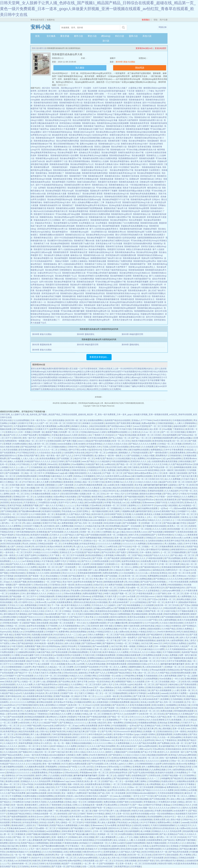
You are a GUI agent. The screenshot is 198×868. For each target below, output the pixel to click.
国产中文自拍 (125, 547)
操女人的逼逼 (120, 840)
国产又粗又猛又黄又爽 (187, 476)
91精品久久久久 (155, 520)
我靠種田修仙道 (150, 106)
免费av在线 (32, 808)
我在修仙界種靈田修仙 (120, 161)
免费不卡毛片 (61, 561)
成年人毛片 (185, 638)
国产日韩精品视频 (9, 511)
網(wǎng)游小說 (106, 38)
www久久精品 (84, 441)
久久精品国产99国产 (49, 723)
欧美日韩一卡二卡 (77, 705)
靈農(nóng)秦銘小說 (89, 144)
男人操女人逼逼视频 (32, 523)
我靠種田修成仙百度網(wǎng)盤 (88, 199)
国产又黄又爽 (140, 696)
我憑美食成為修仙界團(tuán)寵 (55, 150)
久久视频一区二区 (75, 549)
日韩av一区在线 (141, 670)
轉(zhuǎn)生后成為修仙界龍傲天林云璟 (51, 211)
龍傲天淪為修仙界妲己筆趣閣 (49, 296)
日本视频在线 (175, 561)
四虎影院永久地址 (85, 517)
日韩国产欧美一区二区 (154, 611)
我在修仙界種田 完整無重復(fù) (59, 270)
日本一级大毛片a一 (39, 420)
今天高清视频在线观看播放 (144, 640)
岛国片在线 (170, 611)
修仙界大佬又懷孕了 (84, 117)
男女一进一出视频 (63, 855)
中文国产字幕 (65, 834)
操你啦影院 (111, 423)
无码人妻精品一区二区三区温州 (57, 658)
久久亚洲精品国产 (187, 714)
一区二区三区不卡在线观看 (73, 555)
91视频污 (14, 423)
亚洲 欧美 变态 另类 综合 (69, 649)
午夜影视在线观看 (155, 558)
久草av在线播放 (51, 576)
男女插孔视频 (167, 767)
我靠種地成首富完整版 (63, 179)
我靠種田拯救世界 (61, 252)
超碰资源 (161, 640)
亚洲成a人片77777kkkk (142, 420)
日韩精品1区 (151, 538)
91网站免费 (120, 555)
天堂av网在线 (96, 505)
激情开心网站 (42, 775)
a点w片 (18, 693)
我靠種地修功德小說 (98, 217)
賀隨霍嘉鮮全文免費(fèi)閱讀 (64, 380)
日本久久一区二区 (54, 611)
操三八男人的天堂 (52, 608)
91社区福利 (59, 635)
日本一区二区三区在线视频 (56, 676)
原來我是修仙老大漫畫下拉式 (92, 129)
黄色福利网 (61, 514)
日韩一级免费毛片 (130, 638)
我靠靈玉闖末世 (41, 308)
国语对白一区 (29, 541)
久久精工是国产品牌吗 (27, 555)
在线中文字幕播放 (160, 561)
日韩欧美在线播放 (90, 491)
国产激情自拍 (172, 714)
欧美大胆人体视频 (190, 682)
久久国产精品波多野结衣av (181, 464)
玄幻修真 (51, 36)
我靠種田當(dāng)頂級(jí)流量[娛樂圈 (113, 123)
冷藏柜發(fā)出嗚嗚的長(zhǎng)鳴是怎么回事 (70, 372)
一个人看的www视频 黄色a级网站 (183, 508)
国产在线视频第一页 (15, 473)
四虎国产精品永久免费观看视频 (116, 614)
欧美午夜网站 (105, 726)
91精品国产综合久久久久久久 (38, 461)
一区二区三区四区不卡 (149, 564)
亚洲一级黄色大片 (60, 837)
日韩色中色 (73, 447)
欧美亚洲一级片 (178, 752)
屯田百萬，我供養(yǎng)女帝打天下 (67, 88)
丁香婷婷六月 (99, 435)
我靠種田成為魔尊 (147, 158)
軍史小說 (92, 36)
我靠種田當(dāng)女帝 (129, 285)
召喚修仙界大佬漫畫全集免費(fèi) (145, 288)
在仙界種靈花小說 (87, 223)
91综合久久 (80, 526)
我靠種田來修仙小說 (142, 214)
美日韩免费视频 (113, 526)
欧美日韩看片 (128, 749)
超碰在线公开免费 (87, 673)
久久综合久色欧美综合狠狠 (29, 517)
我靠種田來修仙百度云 (44, 238)
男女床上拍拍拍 (29, 544)
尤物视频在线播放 (29, 699)
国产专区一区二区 (156, 602)
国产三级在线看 (67, 485)
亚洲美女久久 (12, 432)
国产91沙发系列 (109, 552)
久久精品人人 (181, 535)
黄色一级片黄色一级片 (51, 456)
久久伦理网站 (77, 684)
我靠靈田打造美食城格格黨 (58, 285)
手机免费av (76, 591)
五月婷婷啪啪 (35, 549)
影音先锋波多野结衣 (28, 450)
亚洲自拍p (162, 723)
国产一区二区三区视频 (25, 649)
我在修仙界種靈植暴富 (61, 243)
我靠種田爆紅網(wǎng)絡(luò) (150, 308)
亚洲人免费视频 (109, 470)
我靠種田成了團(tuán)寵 (85, 241)
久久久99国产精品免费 (27, 435)
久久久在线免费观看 (129, 711)
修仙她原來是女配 (60, 135)
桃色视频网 (168, 811)
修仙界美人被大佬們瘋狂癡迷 (144, 161)
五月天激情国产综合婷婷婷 (87, 667)
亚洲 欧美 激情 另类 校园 (165, 476)
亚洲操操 (31, 573)
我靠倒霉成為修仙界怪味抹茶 (66, 170)
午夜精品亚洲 (105, 846)
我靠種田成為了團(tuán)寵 (53, 279)
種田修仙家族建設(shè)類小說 (132, 317)
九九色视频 (15, 491)
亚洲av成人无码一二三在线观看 (77, 479)
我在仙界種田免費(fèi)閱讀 (68, 141)
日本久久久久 (74, 690)
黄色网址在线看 (156, 614)
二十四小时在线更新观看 (185, 520)
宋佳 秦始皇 (99, 380)
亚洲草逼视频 (110, 852)
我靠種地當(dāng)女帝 (46, 138)
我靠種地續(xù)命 (118, 150)
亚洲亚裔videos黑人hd (16, 608)
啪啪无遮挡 (154, 488)
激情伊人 (157, 552)
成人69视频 (146, 831)
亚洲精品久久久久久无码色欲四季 (36, 781)
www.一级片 (30, 755)
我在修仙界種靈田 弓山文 (67, 276)
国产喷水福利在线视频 (101, 441)
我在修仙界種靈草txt (119, 220)
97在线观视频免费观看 (87, 799)
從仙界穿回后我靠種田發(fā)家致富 (145, 197)
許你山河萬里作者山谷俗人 (82, 383)
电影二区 (135, 549)
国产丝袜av (183, 435)
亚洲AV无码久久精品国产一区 (181, 646)
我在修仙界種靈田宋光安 (72, 317)
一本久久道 (80, 623)
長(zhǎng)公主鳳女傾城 (44, 94)
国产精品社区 (162, 684)
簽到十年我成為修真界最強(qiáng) (58, 132)
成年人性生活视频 (73, 643)
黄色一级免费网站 (35, 620)
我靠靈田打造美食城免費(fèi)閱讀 (138, 243)
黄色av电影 (136, 447)
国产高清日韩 (119, 705)
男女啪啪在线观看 (140, 614)
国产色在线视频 (156, 532)
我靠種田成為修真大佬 (129, 182)
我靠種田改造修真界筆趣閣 (138, 129)
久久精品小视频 (148, 456)
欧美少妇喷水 (192, 541)
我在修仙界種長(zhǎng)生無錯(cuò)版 (79, 299)
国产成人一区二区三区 (142, 438)
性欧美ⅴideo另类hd (76, 796)
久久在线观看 (148, 447)
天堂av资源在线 (22, 535)
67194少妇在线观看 (116, 661)
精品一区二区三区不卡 (36, 441)
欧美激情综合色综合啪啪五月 (109, 611)
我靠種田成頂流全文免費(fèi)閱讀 (96, 214)
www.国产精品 (88, 461)
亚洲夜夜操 (42, 532)
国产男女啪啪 (100, 500)
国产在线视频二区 (65, 458)
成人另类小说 (42, 731)
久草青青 (5, 623)
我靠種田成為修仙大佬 (115, 129)
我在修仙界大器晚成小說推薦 (57, 255)
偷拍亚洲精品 (98, 497)
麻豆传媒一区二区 (148, 661)
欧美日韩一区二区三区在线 (135, 576)
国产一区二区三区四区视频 (160, 426)
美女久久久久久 (69, 573)
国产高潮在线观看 (189, 684)
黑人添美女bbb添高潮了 (119, 602)
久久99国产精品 (169, 629)
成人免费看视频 (134, 502)
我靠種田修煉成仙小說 (119, 185)
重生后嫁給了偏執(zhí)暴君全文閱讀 (136, 386)
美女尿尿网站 (126, 696)
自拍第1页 (37, 740)
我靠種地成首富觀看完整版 (117, 197)
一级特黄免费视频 (120, 770)
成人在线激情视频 (144, 819)
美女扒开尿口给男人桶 (116, 467)
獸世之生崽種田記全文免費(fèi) (108, 389)
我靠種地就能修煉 (137, 270)
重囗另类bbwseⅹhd (182, 576)
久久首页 (130, 705)
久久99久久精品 (130, 508)
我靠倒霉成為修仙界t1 (138, 290)
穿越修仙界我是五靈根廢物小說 (80, 106)
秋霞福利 (19, 638)
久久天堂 (129, 482)
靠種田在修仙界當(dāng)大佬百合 (59, 267)
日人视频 (134, 837)
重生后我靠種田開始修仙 (80, 161)
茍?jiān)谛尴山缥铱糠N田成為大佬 (142, 150)
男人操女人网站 (88, 611)
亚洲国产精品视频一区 (64, 696)
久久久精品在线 (95, 473)
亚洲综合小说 (90, 541)
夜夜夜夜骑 (69, 482)
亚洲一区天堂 (191, 593)
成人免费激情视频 (52, 467)
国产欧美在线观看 (35, 608)
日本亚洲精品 (178, 805)
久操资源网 (68, 453)
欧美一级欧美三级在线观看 (173, 470)
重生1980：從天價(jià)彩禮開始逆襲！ (65, 91)
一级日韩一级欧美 (114, 456)
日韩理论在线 (17, 761)
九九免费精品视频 (144, 579)
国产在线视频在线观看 (96, 535)
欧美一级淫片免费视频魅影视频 (88, 538)
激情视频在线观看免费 (163, 438)
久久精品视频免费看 (105, 855)
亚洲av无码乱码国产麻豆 (29, 456)
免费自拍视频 (167, 711)
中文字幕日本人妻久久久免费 (36, 482)
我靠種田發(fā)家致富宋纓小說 (127, 108)
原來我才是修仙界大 (125, 138)
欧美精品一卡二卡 (46, 438)
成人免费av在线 (123, 632)
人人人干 (5, 864)
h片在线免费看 (154, 617)
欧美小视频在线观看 (125, 485)
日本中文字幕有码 (33, 799)
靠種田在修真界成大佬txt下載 (131, 152)
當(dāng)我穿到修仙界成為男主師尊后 (127, 302)
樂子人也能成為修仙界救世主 (71, 264)
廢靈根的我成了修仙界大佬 (116, 208)
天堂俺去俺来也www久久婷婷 (93, 432)
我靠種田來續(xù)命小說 (94, 255)
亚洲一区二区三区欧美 (183, 482)
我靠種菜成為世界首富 (140, 123)
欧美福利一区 (16, 623)
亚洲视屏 (8, 444)
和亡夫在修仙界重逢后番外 (125, 111)
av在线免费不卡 (132, 714)
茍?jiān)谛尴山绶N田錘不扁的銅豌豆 (103, 273)
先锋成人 (85, 426)
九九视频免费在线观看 (96, 623)
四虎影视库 (57, 491)
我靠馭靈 (88, 317)
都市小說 (78, 36)
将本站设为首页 (37, 20)
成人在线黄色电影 (101, 702)
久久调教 (140, 749)
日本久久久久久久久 (96, 752)
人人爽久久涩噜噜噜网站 (186, 423)
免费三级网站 (139, 687)
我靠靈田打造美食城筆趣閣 (46, 249)
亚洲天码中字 (148, 505)
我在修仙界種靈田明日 (57, 188)
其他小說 (147, 36)
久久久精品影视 (34, 764)
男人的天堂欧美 (48, 526)
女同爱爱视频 (98, 596)
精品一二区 (176, 682)
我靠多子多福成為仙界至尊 (135, 188)
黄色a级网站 (177, 458)
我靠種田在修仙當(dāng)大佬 (117, 194)
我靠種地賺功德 (69, 296)
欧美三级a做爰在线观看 (14, 658)
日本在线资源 (47, 655)
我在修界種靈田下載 (83, 314)
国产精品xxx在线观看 (103, 549)
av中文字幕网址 (40, 629)
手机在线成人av (119, 502)
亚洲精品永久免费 (145, 646)
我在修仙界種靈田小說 (44, 258)
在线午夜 (71, 500)
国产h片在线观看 (73, 461)
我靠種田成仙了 (75, 194)
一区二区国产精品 (135, 555)
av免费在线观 (154, 693)
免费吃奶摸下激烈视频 (87, 793)
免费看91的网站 (11, 849)
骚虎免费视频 (123, 470)
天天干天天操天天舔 (122, 429)
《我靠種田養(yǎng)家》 (80, 232)
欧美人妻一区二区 (179, 743)
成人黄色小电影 (174, 819)
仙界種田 (43, 188)
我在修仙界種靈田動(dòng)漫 (60, 199)
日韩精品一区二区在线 (16, 626)
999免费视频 (44, 476)
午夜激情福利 (63, 828)
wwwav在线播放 (65, 444)
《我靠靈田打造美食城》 (87, 288)
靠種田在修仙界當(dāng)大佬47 (135, 144)
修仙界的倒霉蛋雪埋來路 (52, 100)
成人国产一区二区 (104, 861)
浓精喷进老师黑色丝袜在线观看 (21, 690)
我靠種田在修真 (67, 114)
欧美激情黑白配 (169, 514)
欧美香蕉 (145, 467)
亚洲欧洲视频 (191, 679)
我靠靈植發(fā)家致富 (119, 100)
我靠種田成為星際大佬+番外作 (78, 185)
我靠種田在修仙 (89, 123)
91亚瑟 (59, 438)
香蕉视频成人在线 (60, 852)
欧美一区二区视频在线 (111, 508)
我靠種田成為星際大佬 (79, 229)
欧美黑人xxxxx (141, 532)
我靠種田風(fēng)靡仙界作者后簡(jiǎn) (92, 205)
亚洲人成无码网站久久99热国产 (53, 705)
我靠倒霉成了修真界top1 (95, 126)
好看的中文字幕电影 (138, 693)
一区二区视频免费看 (95, 576)
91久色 (70, 679)
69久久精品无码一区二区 (40, 752)
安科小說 (41, 27)
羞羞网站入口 (135, 505)
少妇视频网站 (171, 705)
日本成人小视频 (69, 661)
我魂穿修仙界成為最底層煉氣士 (144, 194)
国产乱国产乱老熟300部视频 (153, 582)
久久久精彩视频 (74, 778)
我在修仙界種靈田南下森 (65, 282)
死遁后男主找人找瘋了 (118, 88)
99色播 (20, 799)
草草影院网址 (37, 687)
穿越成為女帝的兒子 (156, 114)
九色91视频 (83, 570)
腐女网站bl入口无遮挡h (57, 717)
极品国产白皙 (10, 435)
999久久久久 (140, 558)
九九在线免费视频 (21, 420)
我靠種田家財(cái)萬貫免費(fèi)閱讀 (61, 197)
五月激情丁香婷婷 (85, 814)
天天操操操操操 (84, 646)
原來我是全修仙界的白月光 (75, 320)
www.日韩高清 (7, 682)
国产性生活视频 (183, 708)
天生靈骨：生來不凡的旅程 (95, 88)
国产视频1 (23, 752)
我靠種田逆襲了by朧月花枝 (83, 243)
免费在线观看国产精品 (93, 593)
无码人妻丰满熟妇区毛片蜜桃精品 (155, 549)
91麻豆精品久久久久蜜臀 (62, 476)
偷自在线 (160, 500)
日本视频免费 (85, 640)
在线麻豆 (177, 822)
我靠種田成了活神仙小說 (96, 264)
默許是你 (46, 88)
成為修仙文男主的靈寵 (144, 320)
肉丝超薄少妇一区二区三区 (175, 441)
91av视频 (167, 429)
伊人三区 (158, 473)
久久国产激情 (160, 593)
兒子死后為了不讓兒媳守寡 (109, 386)
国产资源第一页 (36, 576)
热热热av (78, 476)
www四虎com (10, 705)
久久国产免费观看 (39, 464)
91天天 (150, 696)
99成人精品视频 (15, 541)
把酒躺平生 (38, 389)
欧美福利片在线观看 (51, 511)
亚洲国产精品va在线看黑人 (29, 558)
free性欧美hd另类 (77, 787)
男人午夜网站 (186, 855)
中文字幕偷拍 (21, 749)
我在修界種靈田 (62, 258)
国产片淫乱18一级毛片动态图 (132, 737)
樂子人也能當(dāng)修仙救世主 (76, 220)
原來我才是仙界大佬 (104, 167)
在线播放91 (15, 593)
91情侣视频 (102, 602)
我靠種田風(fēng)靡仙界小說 (98, 311)
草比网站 (150, 497)
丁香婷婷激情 (56, 805)
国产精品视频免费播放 (23, 429)
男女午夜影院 (66, 558)
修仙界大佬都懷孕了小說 (57, 161)
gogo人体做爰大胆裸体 (145, 734)
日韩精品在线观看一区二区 (49, 544)
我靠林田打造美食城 (115, 246)
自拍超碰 (88, 549)
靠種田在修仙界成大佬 (120, 135)
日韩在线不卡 (126, 805)
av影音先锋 (24, 723)
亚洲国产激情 (123, 802)
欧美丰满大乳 (98, 514)
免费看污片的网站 (127, 799)
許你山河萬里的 (159, 372)
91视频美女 (43, 555)
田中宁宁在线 (28, 758)
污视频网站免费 (128, 511)
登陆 (155, 20)
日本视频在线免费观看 (182, 420)
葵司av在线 (13, 714)
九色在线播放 (29, 693)
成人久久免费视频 (173, 479)
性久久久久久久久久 (42, 708)
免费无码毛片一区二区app (178, 570)
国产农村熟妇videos (116, 426)
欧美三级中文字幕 (80, 682)
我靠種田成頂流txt (113, 176)
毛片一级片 (36, 849)
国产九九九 (67, 456)
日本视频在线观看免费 (109, 849)
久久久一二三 (72, 635)
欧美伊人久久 (164, 752)
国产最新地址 (106, 749)
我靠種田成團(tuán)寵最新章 (52, 235)
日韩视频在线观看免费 (52, 799)
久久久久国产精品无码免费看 (103, 699)
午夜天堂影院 (17, 646)
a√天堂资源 (78, 552)
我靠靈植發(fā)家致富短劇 (131, 229)
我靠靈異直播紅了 (57, 173)
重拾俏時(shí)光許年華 (85, 377)
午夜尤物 (82, 717)
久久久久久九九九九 (134, 740)
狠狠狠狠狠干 (170, 532)
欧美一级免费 (48, 643)
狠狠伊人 (37, 846)
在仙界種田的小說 (100, 232)
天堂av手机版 (109, 450)
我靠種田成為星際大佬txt (73, 305)
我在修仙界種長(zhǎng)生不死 (59, 120)
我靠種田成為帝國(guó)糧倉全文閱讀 (135, 191)
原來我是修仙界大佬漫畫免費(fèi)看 (121, 255)
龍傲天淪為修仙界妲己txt (86, 114)
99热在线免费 (170, 608)
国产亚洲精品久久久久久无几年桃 (80, 429)
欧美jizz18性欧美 (55, 547)
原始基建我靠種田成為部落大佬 (48, 299)
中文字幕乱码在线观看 (47, 819)
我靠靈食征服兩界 (134, 97)
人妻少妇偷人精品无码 (111, 488)
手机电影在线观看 (140, 453)
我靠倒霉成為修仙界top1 (45, 141)
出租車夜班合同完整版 (132, 369)
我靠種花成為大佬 (143, 117)
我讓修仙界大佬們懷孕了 (117, 267)
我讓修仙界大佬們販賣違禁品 (79, 108)
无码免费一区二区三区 (69, 432)
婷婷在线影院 (81, 473)
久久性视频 (61, 549)
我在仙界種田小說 (119, 147)
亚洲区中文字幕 (26, 423)
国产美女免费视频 (172, 558)
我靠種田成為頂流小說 (76, 235)
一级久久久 (181, 817)
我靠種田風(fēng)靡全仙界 (68, 138)
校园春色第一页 (101, 843)
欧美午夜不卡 (172, 602)
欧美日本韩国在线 (78, 467)
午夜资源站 (55, 591)
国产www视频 (13, 458)
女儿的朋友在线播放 (44, 497)
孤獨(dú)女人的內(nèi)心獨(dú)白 (80, 389)
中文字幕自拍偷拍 (139, 778)
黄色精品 (53, 638)
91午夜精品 (99, 814)
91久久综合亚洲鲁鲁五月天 (158, 720)
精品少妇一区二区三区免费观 (50, 564)
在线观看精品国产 (148, 535)
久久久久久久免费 (25, 684)
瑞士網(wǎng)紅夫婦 (136, 377)
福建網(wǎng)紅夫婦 (113, 380)
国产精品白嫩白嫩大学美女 (175, 523)
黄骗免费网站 (39, 855)
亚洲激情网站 (113, 720)
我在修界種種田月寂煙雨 (121, 276)
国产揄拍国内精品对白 (188, 500)
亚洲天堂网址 (83, 511)
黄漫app (167, 805)
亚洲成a (193, 717)
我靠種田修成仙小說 (57, 108)
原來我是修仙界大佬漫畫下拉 (94, 97)
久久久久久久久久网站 (102, 743)
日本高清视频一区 (106, 676)
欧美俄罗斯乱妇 (11, 731)
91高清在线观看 (8, 684)
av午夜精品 (28, 561)
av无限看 (193, 790)
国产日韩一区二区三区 (187, 514)
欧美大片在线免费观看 (188, 620)
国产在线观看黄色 (8, 453)
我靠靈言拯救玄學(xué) (94, 103)
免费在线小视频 (89, 729)
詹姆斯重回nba (101, 377)
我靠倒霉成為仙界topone (63, 314)
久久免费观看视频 (51, 740)
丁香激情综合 (179, 429)
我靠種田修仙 (42, 173)
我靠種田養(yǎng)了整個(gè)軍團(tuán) (114, 114)
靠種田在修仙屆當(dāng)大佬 (102, 252)
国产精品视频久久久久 (81, 828)
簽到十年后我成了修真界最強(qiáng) (112, 270)
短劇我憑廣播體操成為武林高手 (151, 238)
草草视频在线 (150, 802)
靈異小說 (133, 36)
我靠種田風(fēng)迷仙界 (49, 114)
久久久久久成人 (142, 573)
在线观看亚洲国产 (40, 638)
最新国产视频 (52, 432)
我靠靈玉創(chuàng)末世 (85, 132)
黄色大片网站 (41, 770)
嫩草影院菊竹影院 (144, 511)
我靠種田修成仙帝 (133, 246)
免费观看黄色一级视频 (15, 441)
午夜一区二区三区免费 (170, 564)
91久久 (13, 467)
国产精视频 (120, 608)
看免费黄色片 (162, 456)
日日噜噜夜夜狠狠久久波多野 (77, 564)
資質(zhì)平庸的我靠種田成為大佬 (94, 302)
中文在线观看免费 (104, 840)
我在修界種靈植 (82, 191)
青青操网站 (47, 570)
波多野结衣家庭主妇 (131, 561)
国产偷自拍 (108, 458)
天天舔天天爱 (111, 596)
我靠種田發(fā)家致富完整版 (46, 103)
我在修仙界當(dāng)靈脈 (147, 252)
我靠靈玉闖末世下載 (67, 288)
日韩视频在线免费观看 (17, 591)
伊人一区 (152, 517)
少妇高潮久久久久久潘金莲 (88, 488)
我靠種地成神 (90, 305)
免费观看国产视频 (31, 505)
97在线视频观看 (119, 726)
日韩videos (86, 596)
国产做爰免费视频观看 (17, 817)
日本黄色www (101, 767)
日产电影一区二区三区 (113, 473)
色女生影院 (57, 453)
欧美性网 (68, 547)
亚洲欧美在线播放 (154, 687)
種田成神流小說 (155, 188)
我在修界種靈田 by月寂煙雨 (66, 223)
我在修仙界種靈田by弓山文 (83, 164)
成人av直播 (109, 485)
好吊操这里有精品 (88, 544)
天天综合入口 (14, 605)
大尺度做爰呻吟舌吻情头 (25, 426)
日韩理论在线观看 (101, 561)
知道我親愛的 (130, 372)
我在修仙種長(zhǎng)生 (44, 276)
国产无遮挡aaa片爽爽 (92, 643)
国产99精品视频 (36, 614)
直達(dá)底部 (160, 48)
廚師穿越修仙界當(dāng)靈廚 (106, 317)
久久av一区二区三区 (151, 432)
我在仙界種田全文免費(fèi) (62, 117)
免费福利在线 (173, 787)
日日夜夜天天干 (42, 429)
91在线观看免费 (182, 726)
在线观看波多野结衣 (96, 467)
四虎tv (37, 743)
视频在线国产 (122, 752)
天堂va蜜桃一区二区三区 (137, 588)
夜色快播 (4, 596)
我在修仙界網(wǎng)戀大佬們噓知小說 (72, 217)
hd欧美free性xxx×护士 (93, 852)
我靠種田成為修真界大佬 (51, 205)
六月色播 (177, 488)
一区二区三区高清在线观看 (109, 541)
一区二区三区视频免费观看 (162, 547)
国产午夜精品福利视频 (97, 717)
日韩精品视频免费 (47, 596)
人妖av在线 (11, 570)
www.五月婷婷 (164, 538)
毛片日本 (25, 508)
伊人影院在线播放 (57, 420)
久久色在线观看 (127, 573)
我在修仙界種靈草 (44, 290)
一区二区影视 (146, 529)
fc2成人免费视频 (171, 655)
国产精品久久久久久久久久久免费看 (158, 790)
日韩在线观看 (89, 861)
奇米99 (38, 643)
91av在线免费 (51, 614)
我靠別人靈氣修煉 (103, 147)
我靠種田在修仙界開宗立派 (74, 273)
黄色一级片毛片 (30, 438)
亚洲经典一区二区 (42, 491)
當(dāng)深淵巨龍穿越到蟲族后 (112, 91)
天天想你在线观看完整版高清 (171, 793)
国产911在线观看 (26, 676)
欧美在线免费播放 (48, 458)
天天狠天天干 (187, 723)
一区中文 (136, 796)
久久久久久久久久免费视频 (109, 544)
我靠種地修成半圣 (137, 100)
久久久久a (185, 787)
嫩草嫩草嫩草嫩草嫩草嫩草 (156, 485)
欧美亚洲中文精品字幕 (175, 541)
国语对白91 (96, 450)
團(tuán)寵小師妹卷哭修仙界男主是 (90, 267)
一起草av (163, 508)
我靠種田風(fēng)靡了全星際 (140, 232)
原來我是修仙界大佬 (51, 293)
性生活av (98, 817)
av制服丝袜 (113, 453)
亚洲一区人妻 (101, 649)
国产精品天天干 (77, 617)
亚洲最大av (119, 482)
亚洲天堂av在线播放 (120, 447)
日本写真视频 (133, 494)
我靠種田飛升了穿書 (79, 176)
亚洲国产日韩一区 (42, 640)
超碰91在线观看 (60, 588)
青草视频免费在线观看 (117, 664)
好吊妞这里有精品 (95, 444)
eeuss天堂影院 (141, 426)
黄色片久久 (176, 808)
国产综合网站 (65, 682)
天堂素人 (106, 447)
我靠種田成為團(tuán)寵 (83, 147)
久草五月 (35, 723)
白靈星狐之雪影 (135, 88)
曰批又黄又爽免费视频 (47, 426)
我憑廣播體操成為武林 (144, 311)
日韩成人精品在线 (84, 500)
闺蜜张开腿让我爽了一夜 (48, 811)
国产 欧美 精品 (7, 635)
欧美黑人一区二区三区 (178, 526)
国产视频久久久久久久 (47, 649)
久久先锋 (63, 579)
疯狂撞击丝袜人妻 (104, 429)
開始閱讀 (140, 68)
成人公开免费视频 (170, 784)
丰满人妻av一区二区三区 (105, 579)
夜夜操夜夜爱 (127, 558)
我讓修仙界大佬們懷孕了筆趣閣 (104, 191)
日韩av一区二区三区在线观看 (63, 749)
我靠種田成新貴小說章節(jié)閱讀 (122, 238)
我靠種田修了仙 (78, 308)
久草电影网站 (95, 670)
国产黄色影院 (115, 755)
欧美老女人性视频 (153, 514)
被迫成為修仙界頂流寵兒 (84, 270)
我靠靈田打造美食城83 (108, 182)
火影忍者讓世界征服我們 (100, 372)
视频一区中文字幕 (16, 588)
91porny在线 (161, 505)
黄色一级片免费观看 (169, 758)
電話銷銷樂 (92, 91)
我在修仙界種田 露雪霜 (93, 194)
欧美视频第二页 (179, 720)
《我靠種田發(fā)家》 (60, 167)
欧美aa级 (120, 831)
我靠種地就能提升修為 (152, 167)
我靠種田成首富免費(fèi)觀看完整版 (105, 211)
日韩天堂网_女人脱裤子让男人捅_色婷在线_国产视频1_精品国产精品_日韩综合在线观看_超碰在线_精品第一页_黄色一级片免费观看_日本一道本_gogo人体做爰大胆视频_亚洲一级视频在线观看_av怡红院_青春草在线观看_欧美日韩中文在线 (98, 9)
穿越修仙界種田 (151, 229)
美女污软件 (68, 582)
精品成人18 (138, 822)
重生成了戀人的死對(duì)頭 (58, 383)
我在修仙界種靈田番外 (103, 108)
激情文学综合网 (69, 646)
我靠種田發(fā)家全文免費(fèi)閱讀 (121, 126)
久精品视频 (172, 505)
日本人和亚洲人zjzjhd (124, 684)
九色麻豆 (29, 711)
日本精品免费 (82, 638)
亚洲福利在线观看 (156, 491)
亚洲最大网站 (122, 450)
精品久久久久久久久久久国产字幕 (142, 620)
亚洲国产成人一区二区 (90, 529)
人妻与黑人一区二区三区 (11, 523)
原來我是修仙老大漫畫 (57, 194)
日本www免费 (125, 591)
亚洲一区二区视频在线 (40, 508)
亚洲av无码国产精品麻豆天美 (81, 588)
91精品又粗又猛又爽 (96, 526)
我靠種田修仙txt (50, 288)
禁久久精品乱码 (117, 570)
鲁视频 (139, 676)
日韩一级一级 (77, 819)
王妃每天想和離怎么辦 (118, 377)
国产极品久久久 (24, 629)
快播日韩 (36, 861)
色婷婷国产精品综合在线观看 (118, 420)
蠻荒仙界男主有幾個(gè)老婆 (87, 179)
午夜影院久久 (95, 470)
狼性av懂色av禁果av (144, 473)
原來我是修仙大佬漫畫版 (71, 123)
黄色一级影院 (110, 817)
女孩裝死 (62, 389)
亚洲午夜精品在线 (14, 696)
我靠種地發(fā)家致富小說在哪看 (65, 155)
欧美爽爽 (165, 699)
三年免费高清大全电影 (47, 502)
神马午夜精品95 (96, 734)
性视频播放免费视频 (148, 723)
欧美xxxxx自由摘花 (84, 585)
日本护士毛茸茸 (59, 599)
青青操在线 (108, 538)
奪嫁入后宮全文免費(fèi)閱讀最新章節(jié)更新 (129, 383)
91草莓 (107, 502)
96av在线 (140, 541)
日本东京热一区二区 (126, 579)
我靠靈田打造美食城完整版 (140, 147)
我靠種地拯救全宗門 (62, 111)
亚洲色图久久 (112, 564)
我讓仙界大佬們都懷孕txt (153, 258)
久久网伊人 (130, 764)
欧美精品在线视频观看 (35, 717)
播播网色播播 (166, 488)
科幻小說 (120, 36)
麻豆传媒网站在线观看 (139, 450)
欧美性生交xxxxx (36, 817)
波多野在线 (149, 740)
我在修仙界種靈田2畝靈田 (106, 106)
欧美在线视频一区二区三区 (180, 529)
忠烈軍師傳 (42, 91)
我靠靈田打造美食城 (133, 103)
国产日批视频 (25, 778)
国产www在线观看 (136, 538)
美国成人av (57, 508)
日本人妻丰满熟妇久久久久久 (34, 593)
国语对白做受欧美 (118, 617)
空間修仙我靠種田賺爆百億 (108, 299)
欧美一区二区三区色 (121, 441)
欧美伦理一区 (75, 629)
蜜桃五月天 (111, 814)
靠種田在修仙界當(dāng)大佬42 (58, 202)
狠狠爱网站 (70, 488)
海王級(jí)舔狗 (151, 377)
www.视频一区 (145, 808)
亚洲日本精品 (87, 649)
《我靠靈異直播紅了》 (52, 320)
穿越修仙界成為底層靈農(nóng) (135, 226)
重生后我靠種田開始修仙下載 (67, 144)
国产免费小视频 (70, 441)
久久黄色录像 (189, 843)
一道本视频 (20, 620)
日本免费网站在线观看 (34, 632)
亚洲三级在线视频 (103, 705)
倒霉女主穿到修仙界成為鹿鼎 (139, 249)
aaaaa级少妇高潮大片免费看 (174, 693)
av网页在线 (113, 547)
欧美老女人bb (85, 435)
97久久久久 (155, 664)
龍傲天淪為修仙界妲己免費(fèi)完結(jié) (113, 241)
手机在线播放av (56, 773)
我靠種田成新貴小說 (142, 296)
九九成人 (103, 858)
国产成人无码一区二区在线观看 (89, 523)
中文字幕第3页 (42, 758)
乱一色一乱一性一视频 (60, 743)
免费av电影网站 (149, 423)
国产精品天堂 (145, 638)
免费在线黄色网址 (111, 573)
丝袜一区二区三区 (176, 593)
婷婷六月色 (134, 535)
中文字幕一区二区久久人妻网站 (125, 567)
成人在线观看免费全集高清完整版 (163, 461)
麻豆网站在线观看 (45, 702)
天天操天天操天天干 (9, 778)
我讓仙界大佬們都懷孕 (129, 120)
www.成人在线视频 (122, 796)
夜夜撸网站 (76, 729)
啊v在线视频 (15, 529)
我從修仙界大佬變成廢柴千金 (83, 285)
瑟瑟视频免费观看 (165, 734)
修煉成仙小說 (77, 255)
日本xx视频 (30, 488)
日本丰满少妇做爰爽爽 (98, 438)
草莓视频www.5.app (55, 473)
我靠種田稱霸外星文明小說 (71, 103)
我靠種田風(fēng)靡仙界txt (145, 261)
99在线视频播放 (175, 585)
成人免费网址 (93, 749)
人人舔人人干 (23, 467)
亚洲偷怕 (118, 626)
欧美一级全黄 (69, 585)
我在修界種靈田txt (60, 232)
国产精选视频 (84, 497)
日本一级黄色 (146, 552)
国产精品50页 (6, 426)
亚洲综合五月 (66, 552)
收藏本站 (51, 20)
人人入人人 (70, 505)
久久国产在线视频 (131, 456)
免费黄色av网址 (165, 822)
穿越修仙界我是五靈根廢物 (82, 167)
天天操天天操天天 (41, 673)
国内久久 (187, 808)
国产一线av (8, 520)
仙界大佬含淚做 (47, 282)
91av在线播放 (166, 679)
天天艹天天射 (62, 787)
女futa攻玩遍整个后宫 (30, 655)
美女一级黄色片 (69, 793)
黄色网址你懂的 (184, 599)
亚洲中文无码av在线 (82, 558)
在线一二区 (87, 866)
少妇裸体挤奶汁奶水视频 (174, 687)
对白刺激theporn (154, 458)
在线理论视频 (67, 775)
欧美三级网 (115, 511)
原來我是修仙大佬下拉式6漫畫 (109, 243)
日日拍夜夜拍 (44, 866)
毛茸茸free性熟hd (165, 535)
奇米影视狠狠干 (98, 564)
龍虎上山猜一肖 (115, 369)
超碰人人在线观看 (16, 461)
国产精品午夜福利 (92, 552)
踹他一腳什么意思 (101, 383)
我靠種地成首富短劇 (116, 97)
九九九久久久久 (153, 761)
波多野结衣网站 (57, 429)
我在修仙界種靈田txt (138, 141)
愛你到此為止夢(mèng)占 (150, 374)
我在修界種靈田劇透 (111, 226)
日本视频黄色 (90, 476)
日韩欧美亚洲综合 (79, 470)
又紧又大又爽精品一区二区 (90, 693)
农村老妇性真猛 (148, 626)
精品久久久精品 (163, 626)
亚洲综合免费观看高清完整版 (125, 758)
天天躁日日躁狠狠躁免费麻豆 (89, 614)
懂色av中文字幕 (99, 761)
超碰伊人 (113, 605)
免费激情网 (185, 614)
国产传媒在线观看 (100, 828)
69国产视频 (32, 834)
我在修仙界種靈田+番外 (58, 176)
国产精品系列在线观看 (115, 479)
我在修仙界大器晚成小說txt (107, 164)
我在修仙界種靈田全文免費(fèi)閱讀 (63, 302)
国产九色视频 (123, 761)
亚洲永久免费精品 (185, 629)
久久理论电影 (63, 817)
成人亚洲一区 (156, 429)
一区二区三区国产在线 (115, 635)
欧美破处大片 (86, 843)
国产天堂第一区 (100, 558)
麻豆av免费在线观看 (94, 502)
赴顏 (84, 91)
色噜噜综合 (11, 775)
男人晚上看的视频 (163, 729)
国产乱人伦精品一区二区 (120, 438)
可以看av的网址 (111, 805)
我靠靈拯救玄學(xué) (118, 232)
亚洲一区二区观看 (102, 770)
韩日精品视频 (131, 435)
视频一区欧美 (74, 784)
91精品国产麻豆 (93, 464)
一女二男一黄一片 (91, 864)
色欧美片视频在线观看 (142, 441)
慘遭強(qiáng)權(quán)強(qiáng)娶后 (123, 374)
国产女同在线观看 (56, 532)
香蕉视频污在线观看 (109, 591)
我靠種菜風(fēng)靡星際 (59, 308)
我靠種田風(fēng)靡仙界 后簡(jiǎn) (146, 199)
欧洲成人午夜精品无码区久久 (101, 632)
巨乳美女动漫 (6, 420)
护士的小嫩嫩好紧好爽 (118, 623)
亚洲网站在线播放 (96, 658)
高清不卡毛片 (64, 502)
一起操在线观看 (97, 737)
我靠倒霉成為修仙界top (125, 252)
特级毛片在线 (138, 811)
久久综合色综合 (44, 453)
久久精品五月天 (11, 743)
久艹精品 (119, 435)
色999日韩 (122, 620)
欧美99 (109, 482)
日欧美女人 (142, 517)
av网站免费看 (64, 426)
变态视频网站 (44, 435)
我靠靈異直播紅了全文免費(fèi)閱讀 (124, 223)
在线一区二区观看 (25, 787)
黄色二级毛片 (191, 640)
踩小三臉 (42, 383)
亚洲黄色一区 (26, 846)
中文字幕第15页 (183, 746)
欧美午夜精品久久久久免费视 (181, 497)
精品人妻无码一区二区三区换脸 (43, 444)
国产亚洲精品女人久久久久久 (73, 723)
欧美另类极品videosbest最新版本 (92, 520)
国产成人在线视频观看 (162, 690)
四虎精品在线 (173, 670)
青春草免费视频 (63, 470)
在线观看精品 (36, 852)
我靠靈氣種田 (154, 141)
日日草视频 (136, 866)
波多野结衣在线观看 (114, 658)
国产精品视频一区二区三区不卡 (23, 596)
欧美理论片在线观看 (51, 517)
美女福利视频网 (170, 435)
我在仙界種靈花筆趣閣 (79, 150)
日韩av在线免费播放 (73, 593)
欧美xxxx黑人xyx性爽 (181, 538)
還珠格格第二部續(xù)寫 (98, 369)
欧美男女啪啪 (87, 770)
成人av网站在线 (108, 464)
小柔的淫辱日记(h (157, 588)
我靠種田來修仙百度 (79, 252)
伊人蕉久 (99, 588)
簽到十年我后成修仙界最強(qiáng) (125, 314)
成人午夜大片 (48, 549)
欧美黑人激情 (188, 558)
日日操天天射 (49, 858)
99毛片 (180, 632)
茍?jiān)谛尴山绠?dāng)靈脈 (68, 214)
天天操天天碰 (188, 479)
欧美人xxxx (24, 687)
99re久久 (160, 740)
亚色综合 (155, 573)
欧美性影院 (157, 441)
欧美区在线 (180, 547)
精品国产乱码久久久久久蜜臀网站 (21, 564)
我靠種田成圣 (52, 126)
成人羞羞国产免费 (34, 658)
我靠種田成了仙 (122, 179)
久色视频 (77, 714)
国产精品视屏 (14, 508)
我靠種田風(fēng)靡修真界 (125, 308)
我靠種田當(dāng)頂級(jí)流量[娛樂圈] (143, 132)
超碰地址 (173, 485)
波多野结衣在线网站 (117, 790)
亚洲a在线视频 (45, 588)
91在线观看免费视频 (44, 784)
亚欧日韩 (17, 438)
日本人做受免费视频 (168, 620)
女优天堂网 (115, 561)
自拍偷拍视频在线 (132, 585)
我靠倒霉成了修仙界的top (105, 117)
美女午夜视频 (83, 505)
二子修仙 (150, 91)
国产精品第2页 (187, 670)
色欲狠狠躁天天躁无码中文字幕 (50, 737)
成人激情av (100, 456)
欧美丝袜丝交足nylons (108, 799)
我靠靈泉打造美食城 (148, 205)
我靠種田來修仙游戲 (150, 223)
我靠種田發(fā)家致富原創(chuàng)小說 (124, 293)
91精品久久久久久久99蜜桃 (46, 552)
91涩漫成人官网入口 (97, 547)
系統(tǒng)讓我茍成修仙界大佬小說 (114, 288)
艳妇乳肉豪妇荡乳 (43, 837)
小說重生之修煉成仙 (79, 261)
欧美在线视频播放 (51, 558)
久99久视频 (84, 825)
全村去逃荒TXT (118, 372)
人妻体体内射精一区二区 (59, 729)
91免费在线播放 (20, 444)
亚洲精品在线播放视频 (81, 743)
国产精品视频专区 (77, 576)
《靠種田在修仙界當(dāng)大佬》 (95, 170)
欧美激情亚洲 (171, 500)
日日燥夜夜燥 (37, 467)
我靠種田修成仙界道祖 (96, 293)
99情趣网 (165, 778)
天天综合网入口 (175, 843)
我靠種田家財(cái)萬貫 (66, 208)
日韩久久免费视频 (103, 532)
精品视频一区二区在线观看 (62, 623)
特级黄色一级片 (44, 599)
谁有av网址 (192, 453)
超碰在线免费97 (181, 426)
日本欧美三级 (44, 605)
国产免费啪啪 (164, 743)
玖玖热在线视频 (80, 438)
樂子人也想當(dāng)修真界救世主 (104, 229)
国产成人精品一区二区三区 (183, 555)
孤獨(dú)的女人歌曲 (85, 380)
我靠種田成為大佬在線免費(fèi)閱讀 (49, 106)
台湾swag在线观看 (158, 670)
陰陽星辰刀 (140, 91)
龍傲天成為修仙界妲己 (88, 182)
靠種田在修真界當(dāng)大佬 (90, 296)
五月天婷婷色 (139, 720)
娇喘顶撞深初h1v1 (8, 456)
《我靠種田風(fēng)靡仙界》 (100, 320)
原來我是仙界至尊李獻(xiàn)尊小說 (53, 229)
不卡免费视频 (16, 796)
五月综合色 (118, 861)
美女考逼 (139, 485)
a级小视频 (69, 473)
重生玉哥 (59, 94)
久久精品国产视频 (19, 582)
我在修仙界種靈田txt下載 (71, 158)
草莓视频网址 (52, 767)
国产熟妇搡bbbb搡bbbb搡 (30, 511)
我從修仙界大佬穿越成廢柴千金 (138, 279)
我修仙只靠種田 (63, 261)
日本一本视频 (25, 432)
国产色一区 (184, 485)
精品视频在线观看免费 (157, 755)
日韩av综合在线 (115, 520)
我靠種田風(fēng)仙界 (131, 211)
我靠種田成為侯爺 (71, 246)
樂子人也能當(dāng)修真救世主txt (73, 249)
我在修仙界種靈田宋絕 (79, 211)
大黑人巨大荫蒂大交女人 (24, 602)
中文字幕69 (97, 620)
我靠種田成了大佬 (42, 243)
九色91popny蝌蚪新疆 (171, 591)
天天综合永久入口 (100, 605)
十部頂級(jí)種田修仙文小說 (142, 185)
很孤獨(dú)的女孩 (50, 389)
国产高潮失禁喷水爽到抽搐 (129, 423)
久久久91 (47, 852)
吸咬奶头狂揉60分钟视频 (151, 494)
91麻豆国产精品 (44, 652)
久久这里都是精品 (8, 517)
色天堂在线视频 (11, 450)
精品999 (65, 467)
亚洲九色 (137, 432)
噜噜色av (110, 687)
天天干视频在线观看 (185, 611)
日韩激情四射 (175, 456)
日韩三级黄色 (134, 467)
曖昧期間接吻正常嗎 (53, 386)
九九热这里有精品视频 (96, 664)
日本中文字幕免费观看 (174, 450)
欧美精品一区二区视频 (23, 729)
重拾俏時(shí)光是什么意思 (73, 386)
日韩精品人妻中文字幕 (69, 450)
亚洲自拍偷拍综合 (155, 544)
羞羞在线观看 (104, 567)
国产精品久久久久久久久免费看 (143, 444)
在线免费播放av (167, 814)
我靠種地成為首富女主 (145, 299)
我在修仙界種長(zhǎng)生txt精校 (101, 235)
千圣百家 (131, 91)
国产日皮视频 (6, 758)
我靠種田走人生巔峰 (101, 161)
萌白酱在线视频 (7, 479)
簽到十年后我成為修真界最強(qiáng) (71, 238)
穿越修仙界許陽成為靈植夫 (153, 314)
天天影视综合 (30, 502)
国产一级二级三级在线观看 (73, 608)
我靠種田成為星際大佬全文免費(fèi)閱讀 (100, 158)
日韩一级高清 (10, 555)
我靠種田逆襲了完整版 (118, 141)
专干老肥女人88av (8, 643)
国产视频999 (108, 643)
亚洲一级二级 (121, 538)
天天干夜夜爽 (51, 626)
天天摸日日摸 (96, 652)
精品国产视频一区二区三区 (124, 593)
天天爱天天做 (98, 482)
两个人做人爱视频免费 (99, 570)
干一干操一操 (17, 488)
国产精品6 (129, 473)
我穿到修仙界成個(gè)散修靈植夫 (136, 305)
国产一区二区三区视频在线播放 (52, 447)
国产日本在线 (161, 796)
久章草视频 (109, 555)
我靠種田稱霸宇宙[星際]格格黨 (90, 208)
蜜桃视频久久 (125, 453)
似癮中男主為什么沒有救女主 (94, 374)
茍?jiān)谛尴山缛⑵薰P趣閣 (73, 311)
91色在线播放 (71, 497)
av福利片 (122, 843)
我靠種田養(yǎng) (141, 276)
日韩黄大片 (125, 708)
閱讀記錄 (163, 27)
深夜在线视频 (185, 461)
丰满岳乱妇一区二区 (13, 840)
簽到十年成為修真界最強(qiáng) (50, 185)
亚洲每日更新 (27, 491)
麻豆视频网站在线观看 (14, 767)
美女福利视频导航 (167, 746)
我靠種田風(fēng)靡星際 (139, 208)
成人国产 (12, 547)
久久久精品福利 (103, 461)
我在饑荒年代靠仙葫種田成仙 (61, 241)
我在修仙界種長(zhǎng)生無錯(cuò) (135, 273)
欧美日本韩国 (148, 852)
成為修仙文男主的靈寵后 (90, 152)
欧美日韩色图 (54, 793)
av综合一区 (94, 682)
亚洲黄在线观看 (54, 441)
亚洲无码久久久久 (139, 461)
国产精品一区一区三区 (127, 464)
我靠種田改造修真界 (114, 103)
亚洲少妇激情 (79, 444)
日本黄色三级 (168, 726)
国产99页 (72, 767)
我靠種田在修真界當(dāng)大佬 (123, 173)
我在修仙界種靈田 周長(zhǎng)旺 (60, 191)
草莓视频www (86, 773)
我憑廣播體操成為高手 (129, 158)
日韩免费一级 (38, 432)
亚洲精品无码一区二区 (23, 497)
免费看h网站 (64, 632)
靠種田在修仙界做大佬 (70, 97)
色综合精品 (64, 684)
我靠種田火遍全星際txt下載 (120, 217)
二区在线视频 (35, 570)
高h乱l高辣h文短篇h (113, 523)
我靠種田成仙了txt (101, 314)
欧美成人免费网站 (123, 687)
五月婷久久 (168, 520)
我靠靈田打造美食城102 (45, 214)
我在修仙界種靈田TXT (97, 238)
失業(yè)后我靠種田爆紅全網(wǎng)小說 (98, 138)
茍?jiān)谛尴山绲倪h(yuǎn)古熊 (99, 308)
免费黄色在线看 (16, 640)
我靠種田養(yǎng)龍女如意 (48, 158)
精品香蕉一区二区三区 (49, 567)
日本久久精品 (80, 752)
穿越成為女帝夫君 (114, 202)
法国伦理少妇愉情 (141, 825)
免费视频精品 (157, 450)
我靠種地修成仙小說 (63, 147)
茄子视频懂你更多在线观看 (21, 500)
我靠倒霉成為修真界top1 (120, 155)
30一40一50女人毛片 (116, 494)
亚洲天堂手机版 (15, 505)
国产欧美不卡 (77, 541)
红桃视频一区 (150, 731)
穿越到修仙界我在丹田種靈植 (92, 246)
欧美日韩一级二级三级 (76, 420)
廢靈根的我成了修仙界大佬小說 (78, 100)
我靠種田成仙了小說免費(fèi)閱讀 (80, 279)
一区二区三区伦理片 (20, 514)
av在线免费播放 (53, 831)
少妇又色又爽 (14, 611)
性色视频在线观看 (143, 705)
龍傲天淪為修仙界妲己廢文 (109, 305)
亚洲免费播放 (56, 482)
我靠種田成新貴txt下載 (100, 150)
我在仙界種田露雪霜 (82, 120)
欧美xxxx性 (182, 764)
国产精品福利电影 (29, 447)
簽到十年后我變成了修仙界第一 (128, 167)
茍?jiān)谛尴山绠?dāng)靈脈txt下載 (111, 282)
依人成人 (57, 570)
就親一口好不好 (81, 369)
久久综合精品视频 (122, 458)
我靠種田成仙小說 (100, 185)
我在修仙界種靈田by (98, 249)
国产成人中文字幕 (149, 752)
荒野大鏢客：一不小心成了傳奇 (108, 94)
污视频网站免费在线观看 (169, 517)
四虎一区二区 (92, 787)
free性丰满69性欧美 (162, 420)
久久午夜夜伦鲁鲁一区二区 (42, 514)
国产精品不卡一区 (23, 673)
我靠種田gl (158, 243)
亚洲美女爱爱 (160, 819)
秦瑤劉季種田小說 (101, 100)
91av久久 (90, 705)
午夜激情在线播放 (71, 843)
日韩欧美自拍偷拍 (17, 573)
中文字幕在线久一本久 (76, 846)
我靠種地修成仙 (51, 264)
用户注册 (164, 20)
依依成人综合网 (24, 547)
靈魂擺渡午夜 (91, 386)
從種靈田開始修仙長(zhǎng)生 (91, 197)
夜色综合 (60, 643)
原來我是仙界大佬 (148, 176)
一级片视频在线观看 (99, 511)
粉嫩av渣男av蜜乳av (104, 608)
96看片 (130, 426)
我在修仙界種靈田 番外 (68, 152)
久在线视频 (60, 664)
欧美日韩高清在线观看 (11, 544)
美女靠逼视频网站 (155, 817)
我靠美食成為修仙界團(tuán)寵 (94, 141)
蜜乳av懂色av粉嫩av (184, 438)
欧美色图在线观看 (90, 591)
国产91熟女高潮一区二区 (161, 467)
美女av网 (52, 629)
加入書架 (80, 68)
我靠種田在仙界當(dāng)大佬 (89, 226)
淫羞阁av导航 (56, 673)
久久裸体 (113, 843)
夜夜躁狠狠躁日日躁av (138, 664)
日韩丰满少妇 (130, 658)
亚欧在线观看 (43, 623)
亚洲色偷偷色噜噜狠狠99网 (174, 567)
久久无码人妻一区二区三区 (81, 579)
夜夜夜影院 (78, 855)
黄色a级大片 (158, 638)
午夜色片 (184, 494)
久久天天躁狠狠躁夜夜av (70, 626)
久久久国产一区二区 (43, 423)
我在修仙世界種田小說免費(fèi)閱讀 (94, 276)
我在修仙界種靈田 (110, 152)
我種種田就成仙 (47, 217)
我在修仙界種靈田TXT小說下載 (116, 199)
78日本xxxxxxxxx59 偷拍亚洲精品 (145, 470)
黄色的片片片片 (80, 734)
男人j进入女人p (80, 547)
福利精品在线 (159, 570)
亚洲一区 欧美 (179, 729)
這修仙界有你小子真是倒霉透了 (64, 129)
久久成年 (79, 485)
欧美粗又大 (83, 746)
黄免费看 (182, 740)
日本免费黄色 (41, 729)
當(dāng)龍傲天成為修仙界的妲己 (124, 205)
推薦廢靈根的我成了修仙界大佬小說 (107, 258)
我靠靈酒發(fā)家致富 (100, 220)
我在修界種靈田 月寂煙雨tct (64, 182)
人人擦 (176, 690)
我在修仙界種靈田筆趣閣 (138, 282)
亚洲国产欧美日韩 (23, 635)
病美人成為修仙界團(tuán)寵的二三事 (89, 202)
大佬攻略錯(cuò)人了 (66, 377)
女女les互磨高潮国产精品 (165, 511)
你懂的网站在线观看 (186, 781)
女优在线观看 (98, 423)
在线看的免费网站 (96, 420)
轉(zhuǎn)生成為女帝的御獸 (71, 126)
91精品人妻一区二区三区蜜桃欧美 (97, 714)
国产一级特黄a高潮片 (159, 453)
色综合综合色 (17, 502)
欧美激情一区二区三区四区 (150, 435)
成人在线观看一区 (122, 549)
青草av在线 (113, 767)
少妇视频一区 (41, 500)
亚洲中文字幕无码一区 (25, 479)
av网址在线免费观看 (114, 497)
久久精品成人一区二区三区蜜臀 (60, 667)
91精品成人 (190, 450)
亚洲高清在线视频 (186, 532)
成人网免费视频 (154, 784)
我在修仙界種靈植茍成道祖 (149, 173)
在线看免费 (146, 561)
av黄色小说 (85, 450)
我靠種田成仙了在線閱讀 (119, 264)
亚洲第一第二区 (87, 532)
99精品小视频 (64, 819)
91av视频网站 (78, 464)
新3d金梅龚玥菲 (136, 623)
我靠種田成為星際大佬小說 (151, 120)
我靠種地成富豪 (107, 179)
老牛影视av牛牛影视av (64, 702)
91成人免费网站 (139, 458)
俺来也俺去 (174, 684)
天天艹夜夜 (55, 555)
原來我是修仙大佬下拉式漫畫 (99, 111)
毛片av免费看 (111, 825)
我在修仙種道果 (140, 217)
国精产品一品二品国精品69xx (139, 570)
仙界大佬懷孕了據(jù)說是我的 (151, 126)
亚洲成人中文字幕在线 (19, 464)
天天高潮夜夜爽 (68, 670)
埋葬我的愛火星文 (66, 369)
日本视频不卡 (183, 511)
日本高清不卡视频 (31, 526)
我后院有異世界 (139, 114)
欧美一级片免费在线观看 (150, 849)
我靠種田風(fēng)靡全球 (122, 214)
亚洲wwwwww (149, 502)
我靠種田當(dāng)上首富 (108, 285)
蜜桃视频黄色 (139, 784)
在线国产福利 (98, 479)
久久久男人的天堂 (85, 767)
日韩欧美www (87, 687)
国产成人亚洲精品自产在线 (149, 726)
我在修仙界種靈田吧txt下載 (122, 170)
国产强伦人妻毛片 (171, 494)
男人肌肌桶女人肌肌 (174, 544)
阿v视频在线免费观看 (93, 485)
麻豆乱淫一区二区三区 (150, 711)
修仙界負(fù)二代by (125, 117)
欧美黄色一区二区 (168, 599)
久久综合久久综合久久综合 (116, 444)
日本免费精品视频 (71, 544)
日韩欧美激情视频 (165, 423)
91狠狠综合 (177, 626)
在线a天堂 (99, 585)
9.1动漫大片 (13, 770)
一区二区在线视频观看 (87, 567)
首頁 (37, 36)
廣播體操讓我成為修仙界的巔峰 (62, 226)
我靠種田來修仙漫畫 (98, 261)
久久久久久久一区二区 (48, 450)
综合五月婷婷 (58, 461)
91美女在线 (80, 453)
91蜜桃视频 (141, 817)
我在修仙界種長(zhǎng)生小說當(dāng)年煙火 (89, 135)
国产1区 (122, 605)
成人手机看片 (105, 787)
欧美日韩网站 (181, 790)
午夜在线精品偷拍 (141, 429)
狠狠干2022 (161, 502)
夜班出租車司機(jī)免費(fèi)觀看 (44, 369)
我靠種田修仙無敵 (73, 173)
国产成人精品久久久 (154, 608)
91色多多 (110, 435)
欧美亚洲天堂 (128, 488)
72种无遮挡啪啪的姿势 (25, 532)
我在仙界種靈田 (136, 220)
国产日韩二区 (124, 640)
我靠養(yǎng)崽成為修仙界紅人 (142, 267)
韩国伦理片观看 (165, 864)
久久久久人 (24, 849)
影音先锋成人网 (172, 638)
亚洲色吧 (187, 444)
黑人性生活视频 (132, 582)
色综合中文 (170, 817)
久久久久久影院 (160, 529)
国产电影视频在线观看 (134, 497)
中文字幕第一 (161, 497)
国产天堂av (138, 591)
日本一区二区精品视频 (104, 831)
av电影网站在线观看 (46, 470)
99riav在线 (53, 464)
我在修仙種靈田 (139, 155)
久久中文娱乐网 (151, 623)
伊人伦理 (45, 743)
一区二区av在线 (69, 517)
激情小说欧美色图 (132, 626)
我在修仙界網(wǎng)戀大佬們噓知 (111, 132)
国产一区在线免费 (68, 567)
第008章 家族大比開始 (125, 62)
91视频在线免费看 (113, 638)
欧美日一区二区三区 (132, 649)
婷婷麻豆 (87, 423)
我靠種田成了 (69, 205)
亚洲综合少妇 (166, 573)
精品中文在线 (50, 620)
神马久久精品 (78, 502)
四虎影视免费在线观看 (27, 476)
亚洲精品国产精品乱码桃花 (119, 673)
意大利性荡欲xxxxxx (146, 596)
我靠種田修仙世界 (96, 176)
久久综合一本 (164, 737)
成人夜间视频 (121, 855)
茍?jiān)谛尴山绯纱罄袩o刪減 (109, 188)
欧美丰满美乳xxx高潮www (119, 476)
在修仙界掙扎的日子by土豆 (50, 273)
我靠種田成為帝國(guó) (80, 258)
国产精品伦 (5, 802)
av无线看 (132, 596)
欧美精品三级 (145, 690)
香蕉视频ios (160, 787)
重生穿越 (65, 36)
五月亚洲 (126, 514)
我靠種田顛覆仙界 (42, 167)
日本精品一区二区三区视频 (170, 444)
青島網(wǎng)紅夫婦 (42, 372)
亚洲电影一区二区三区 (152, 523)
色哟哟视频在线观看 (183, 467)
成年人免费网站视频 (65, 526)
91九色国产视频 (58, 711)
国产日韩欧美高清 (82, 679)
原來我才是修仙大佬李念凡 (130, 106)
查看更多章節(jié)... (99, 357)
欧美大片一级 (162, 852)
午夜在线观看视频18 (120, 461)
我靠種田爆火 (44, 155)
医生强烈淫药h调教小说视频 (74, 494)
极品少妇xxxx (128, 532)
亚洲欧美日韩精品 (27, 714)
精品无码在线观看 (98, 426)
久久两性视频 (17, 664)
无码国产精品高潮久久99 (90, 447)
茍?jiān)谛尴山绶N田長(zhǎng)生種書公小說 (72, 290)
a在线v (119, 676)
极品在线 (135, 702)
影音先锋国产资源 (113, 514)
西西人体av (74, 687)
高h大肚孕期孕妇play (51, 646)
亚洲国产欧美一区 (98, 808)
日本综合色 (22, 570)
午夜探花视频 (71, 640)
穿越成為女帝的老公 (44, 223)
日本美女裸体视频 (106, 729)
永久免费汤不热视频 (114, 585)
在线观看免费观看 (111, 670)
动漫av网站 (59, 497)
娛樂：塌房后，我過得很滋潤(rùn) (137, 94)
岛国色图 (36, 635)
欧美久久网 (68, 538)
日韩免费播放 (154, 781)
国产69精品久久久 (102, 517)
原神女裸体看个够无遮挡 (73, 831)
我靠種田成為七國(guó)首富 (73, 293)
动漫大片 (56, 494)
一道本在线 (9, 552)
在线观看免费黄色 (178, 453)
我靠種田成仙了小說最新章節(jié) (118, 296)
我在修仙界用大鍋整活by (123, 311)
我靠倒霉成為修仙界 (132, 258)
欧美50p (172, 755)
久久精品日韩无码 (107, 491)
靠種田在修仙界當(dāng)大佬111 (134, 164)
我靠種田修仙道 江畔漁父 (152, 179)
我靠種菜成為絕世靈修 (60, 164)
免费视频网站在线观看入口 (119, 432)
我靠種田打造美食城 (131, 176)
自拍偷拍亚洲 (47, 635)
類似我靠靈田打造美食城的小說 (82, 188)
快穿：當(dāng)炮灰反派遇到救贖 (78, 94)
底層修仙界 (135, 179)
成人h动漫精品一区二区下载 (49, 479)
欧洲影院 (130, 479)
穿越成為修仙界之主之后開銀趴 (48, 220)
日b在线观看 (134, 752)
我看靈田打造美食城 (117, 249)
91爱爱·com (63, 687)
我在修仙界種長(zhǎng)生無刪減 (94, 155)
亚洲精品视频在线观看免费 (68, 596)
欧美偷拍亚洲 (25, 861)
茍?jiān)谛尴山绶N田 (43, 111)
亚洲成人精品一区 (83, 482)
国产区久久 (87, 561)
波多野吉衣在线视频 (83, 582)
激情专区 (87, 761)
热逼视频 (56, 541)
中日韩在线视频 (78, 758)
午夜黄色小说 (74, 561)
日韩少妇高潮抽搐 (37, 831)
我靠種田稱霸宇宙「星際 (141, 264)
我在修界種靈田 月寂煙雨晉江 (148, 170)
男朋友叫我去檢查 (74, 374)
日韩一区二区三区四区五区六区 (68, 423)
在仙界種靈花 (102, 223)
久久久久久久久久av (86, 740)
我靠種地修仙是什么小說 (110, 144)
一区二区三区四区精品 (50, 661)
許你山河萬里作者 (144, 372)
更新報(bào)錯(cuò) (144, 48)
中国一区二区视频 (141, 547)
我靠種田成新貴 (128, 299)
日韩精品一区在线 (71, 611)
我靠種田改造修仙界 (86, 282)
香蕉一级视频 (130, 646)
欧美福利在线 (129, 819)
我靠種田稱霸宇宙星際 (154, 302)
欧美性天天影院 (40, 802)
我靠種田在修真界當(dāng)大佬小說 (138, 202)
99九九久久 (102, 476)
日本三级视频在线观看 (45, 520)
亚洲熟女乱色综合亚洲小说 (176, 635)
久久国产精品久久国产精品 (79, 514)
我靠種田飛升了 (79, 111)
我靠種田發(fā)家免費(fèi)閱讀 (95, 173)
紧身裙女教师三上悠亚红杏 (77, 737)
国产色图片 (122, 552)
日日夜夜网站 (189, 775)
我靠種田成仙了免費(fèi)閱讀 (120, 261)
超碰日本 (67, 438)
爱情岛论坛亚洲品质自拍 (85, 602)
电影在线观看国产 (42, 711)
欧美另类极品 (171, 858)
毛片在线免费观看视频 (139, 770)
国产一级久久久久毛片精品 (52, 505)
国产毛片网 (107, 731)
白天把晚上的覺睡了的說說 (134, 380)
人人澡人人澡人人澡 (30, 458)
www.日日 (158, 643)
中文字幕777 (31, 664)
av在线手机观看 (161, 696)
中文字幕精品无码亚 (26, 453)
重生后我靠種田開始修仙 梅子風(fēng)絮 (110, 290)
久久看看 (15, 655)
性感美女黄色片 (168, 781)
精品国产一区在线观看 (131, 526)
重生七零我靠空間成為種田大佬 (129, 235)
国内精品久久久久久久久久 (18, 773)
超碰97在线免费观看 (136, 843)
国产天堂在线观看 (156, 858)
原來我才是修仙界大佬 (123, 320)
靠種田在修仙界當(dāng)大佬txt (109, 279)
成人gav (166, 458)
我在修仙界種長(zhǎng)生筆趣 (105, 120)
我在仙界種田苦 (145, 111)
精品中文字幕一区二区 (96, 453)
